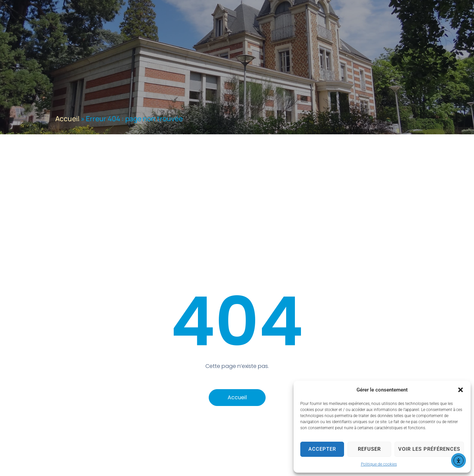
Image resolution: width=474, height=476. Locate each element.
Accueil (67, 118)
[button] (461, 390)
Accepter (322, 449)
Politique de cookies (379, 464)
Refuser (369, 449)
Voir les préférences (429, 449)
